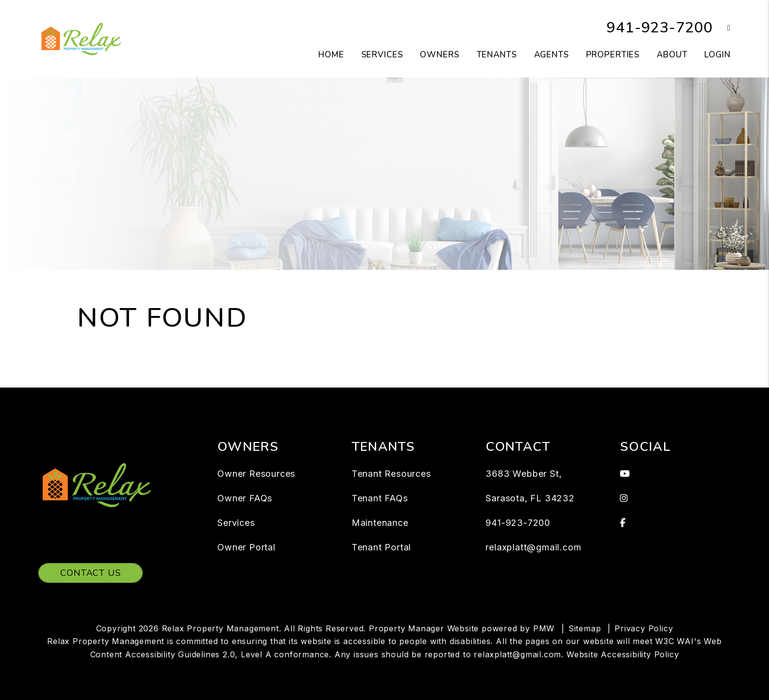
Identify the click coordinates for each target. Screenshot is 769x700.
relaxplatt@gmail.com (533, 547)
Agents (551, 55)
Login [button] (717, 55)
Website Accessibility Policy (623, 654)
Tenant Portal (381, 547)
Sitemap (585, 628)
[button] (722, 28)
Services (236, 523)
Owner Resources (256, 474)
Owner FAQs (245, 498)
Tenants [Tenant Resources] (497, 55)
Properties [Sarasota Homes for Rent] (613, 55)
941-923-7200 (660, 28)
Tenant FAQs (380, 498)
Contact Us (90, 573)
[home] (81, 38)
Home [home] (331, 55)
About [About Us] (672, 55)
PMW (544, 628)
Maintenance (380, 523)
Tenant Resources (391, 474)
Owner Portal (246, 547)
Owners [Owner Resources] (439, 55)
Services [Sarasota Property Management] (382, 55)
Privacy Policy (644, 628)
